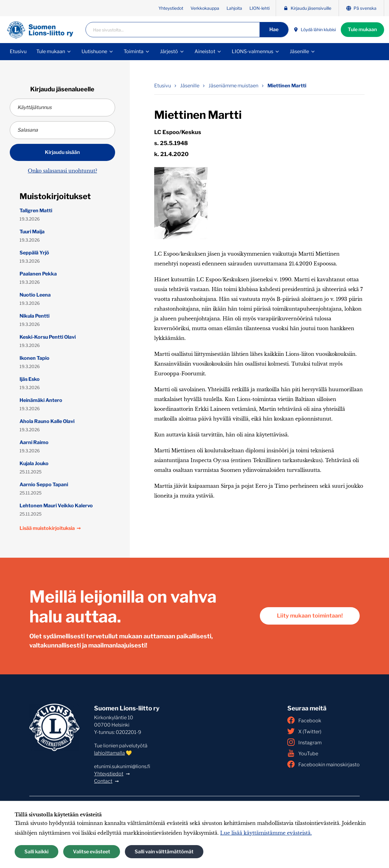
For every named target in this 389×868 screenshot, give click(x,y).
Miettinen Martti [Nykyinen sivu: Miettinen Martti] (287, 86)
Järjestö (169, 51)
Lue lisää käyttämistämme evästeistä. (266, 833)
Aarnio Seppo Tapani (44, 485)
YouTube (303, 753)
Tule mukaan (362, 29)
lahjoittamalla (109, 753)
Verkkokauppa (205, 8)
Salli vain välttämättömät (164, 852)
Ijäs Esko (30, 379)
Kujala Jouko (34, 463)
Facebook (304, 720)
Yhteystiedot (171, 8)
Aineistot (205, 51)
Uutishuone (94, 51)
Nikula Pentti (35, 316)
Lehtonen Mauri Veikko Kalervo (56, 506)
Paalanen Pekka (38, 274)
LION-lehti (260, 8)
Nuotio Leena (35, 295)
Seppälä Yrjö (34, 253)
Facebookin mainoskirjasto (324, 764)
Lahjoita (234, 8)
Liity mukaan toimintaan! (310, 616)
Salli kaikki (36, 852)
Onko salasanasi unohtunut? (62, 171)
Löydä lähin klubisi (314, 30)
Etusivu (18, 51)
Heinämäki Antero (41, 400)
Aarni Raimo (34, 442)
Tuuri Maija (32, 232)
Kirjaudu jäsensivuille (307, 8)
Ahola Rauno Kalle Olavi (47, 421)
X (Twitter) (304, 731)
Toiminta (134, 51)
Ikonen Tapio (35, 358)
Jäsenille (299, 51)
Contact (103, 781)
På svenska (361, 8)
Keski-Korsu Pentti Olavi (48, 337)
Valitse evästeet (92, 852)
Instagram (304, 742)
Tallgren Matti (36, 211)
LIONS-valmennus (253, 51)
